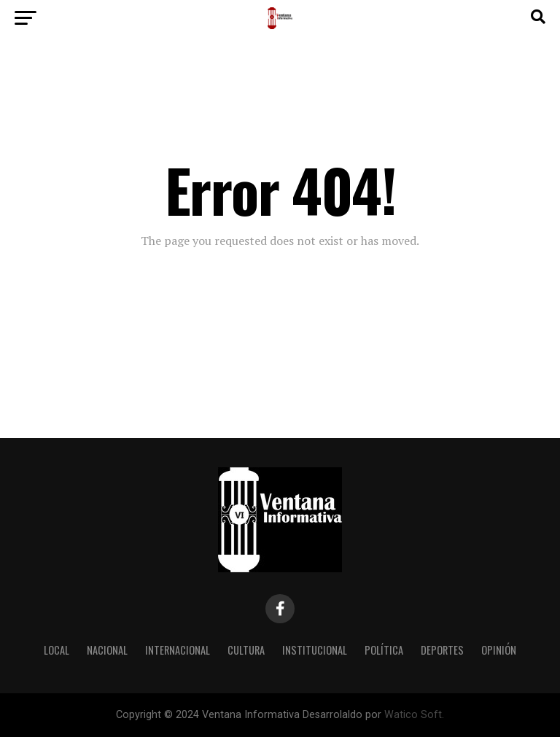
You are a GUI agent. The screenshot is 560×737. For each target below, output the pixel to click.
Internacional (178, 650)
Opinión (499, 650)
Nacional (107, 650)
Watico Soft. (414, 715)
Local (57, 650)
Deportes (442, 650)
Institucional (315, 650)
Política (384, 650)
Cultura (246, 650)
